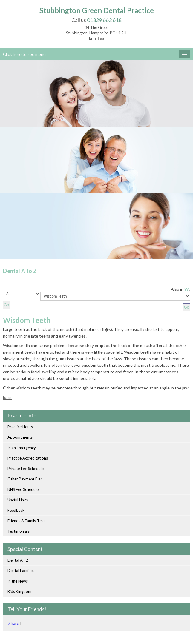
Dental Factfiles (21, 571)
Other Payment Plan (25, 479)
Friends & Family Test (26, 521)
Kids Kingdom (19, 591)
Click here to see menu (24, 54)
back (7, 397)
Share (14, 623)
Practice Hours (20, 427)
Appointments (20, 437)
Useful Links (18, 500)
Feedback (16, 510)
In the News (18, 581)
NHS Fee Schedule (23, 489)
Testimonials (19, 531)
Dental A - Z (18, 560)
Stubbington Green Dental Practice (97, 10)
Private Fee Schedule (26, 469)
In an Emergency (22, 448)
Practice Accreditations (28, 458)
